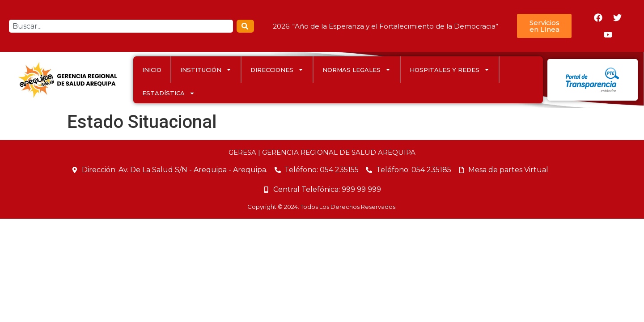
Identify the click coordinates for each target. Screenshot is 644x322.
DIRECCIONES (277, 70)
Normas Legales (357, 70)
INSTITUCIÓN (206, 70)
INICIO (152, 70)
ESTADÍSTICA (169, 93)
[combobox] (121, 26)
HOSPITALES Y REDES (450, 70)
